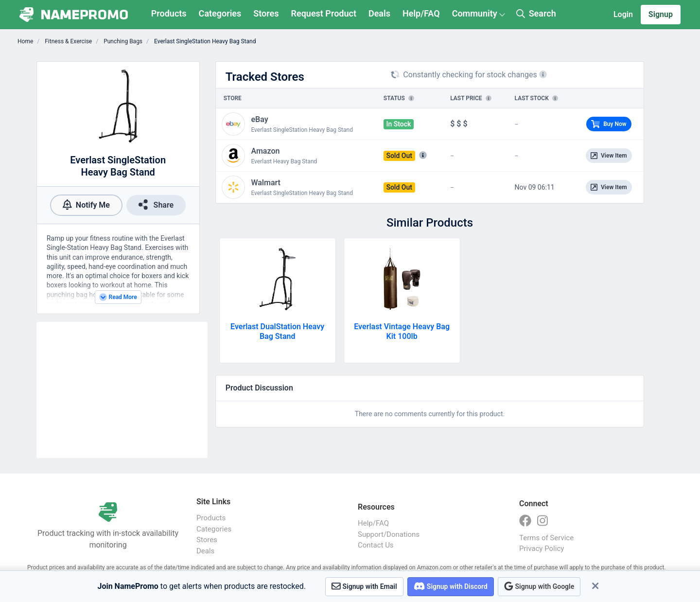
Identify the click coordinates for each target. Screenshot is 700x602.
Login (623, 14)
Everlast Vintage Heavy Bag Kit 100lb (402, 331)
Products (169, 13)
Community (475, 13)
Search (536, 13)
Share (156, 204)
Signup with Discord (451, 586)
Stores (266, 13)
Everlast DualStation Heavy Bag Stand (277, 331)
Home (25, 41)
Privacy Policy (542, 549)
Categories (220, 13)
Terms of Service (546, 538)
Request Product (324, 13)
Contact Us (376, 545)
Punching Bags (122, 41)
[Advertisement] (122, 390)
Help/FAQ (421, 13)
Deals (379, 13)
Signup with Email (364, 586)
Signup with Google (539, 586)
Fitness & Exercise (68, 41)
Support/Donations (389, 534)
